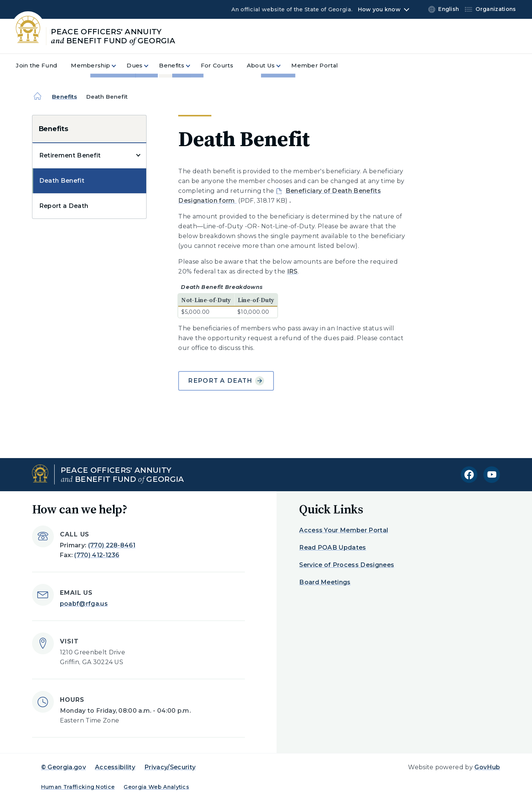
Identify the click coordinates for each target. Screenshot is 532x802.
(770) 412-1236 (97, 555)
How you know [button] (379, 9)
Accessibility (115, 767)
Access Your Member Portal (344, 530)
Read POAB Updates (332, 548)
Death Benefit (62, 181)
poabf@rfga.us (84, 604)
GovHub (487, 767)
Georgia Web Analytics (156, 787)
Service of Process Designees (347, 565)
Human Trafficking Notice (78, 787)
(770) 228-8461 (112, 545)
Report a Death (64, 206)
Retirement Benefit (70, 155)
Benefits (64, 97)
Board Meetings (325, 582)
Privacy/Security (170, 767)
